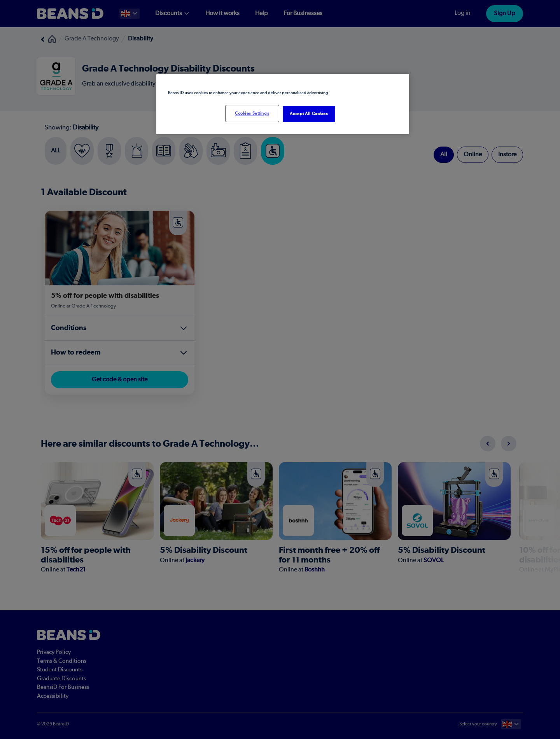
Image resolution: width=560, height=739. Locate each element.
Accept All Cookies (309, 114)
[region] (283, 104)
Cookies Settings (252, 113)
